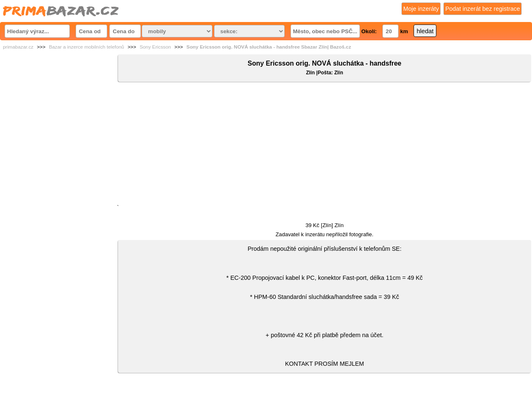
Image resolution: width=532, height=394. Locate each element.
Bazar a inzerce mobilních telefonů (87, 47)
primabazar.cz (18, 47)
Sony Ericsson (155, 47)
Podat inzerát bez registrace (483, 9)
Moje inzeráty (421, 9)
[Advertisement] (325, 145)
